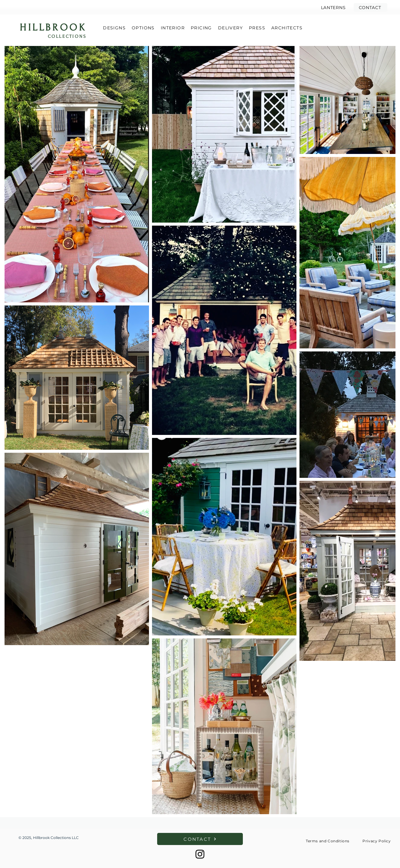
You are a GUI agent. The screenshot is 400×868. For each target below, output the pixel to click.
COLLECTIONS (67, 36)
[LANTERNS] (333, 7)
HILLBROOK (53, 28)
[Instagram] (200, 854)
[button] (370, 7)
